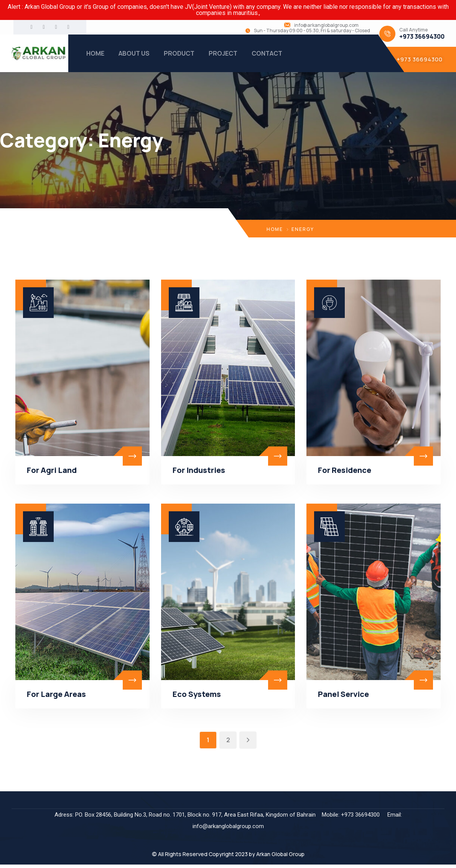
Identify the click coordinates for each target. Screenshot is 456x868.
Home (275, 229)
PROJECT (223, 53)
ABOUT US (134, 53)
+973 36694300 (422, 37)
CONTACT (267, 53)
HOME (95, 53)
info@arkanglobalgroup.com (326, 25)
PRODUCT (179, 53)
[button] (417, 59)
